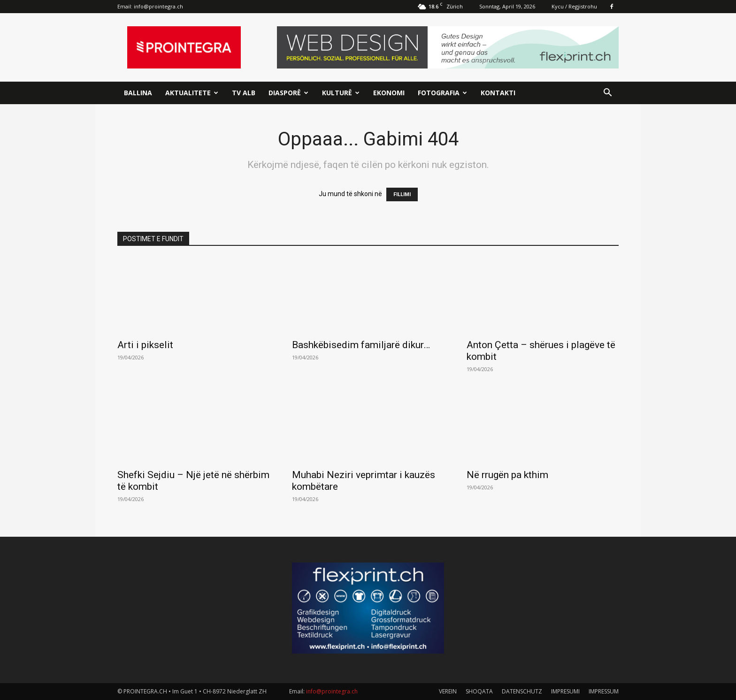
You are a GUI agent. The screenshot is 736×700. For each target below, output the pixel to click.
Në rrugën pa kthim (507, 475)
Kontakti (498, 93)
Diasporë (288, 93)
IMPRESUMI (565, 691)
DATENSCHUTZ (522, 691)
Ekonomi (389, 93)
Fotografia (442, 93)
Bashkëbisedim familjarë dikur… (361, 345)
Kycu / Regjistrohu (574, 6)
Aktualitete (192, 93)
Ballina (138, 93)
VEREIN (448, 691)
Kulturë (341, 93)
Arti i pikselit (145, 345)
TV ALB (244, 93)
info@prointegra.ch (158, 6)
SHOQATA (479, 691)
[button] (607, 94)
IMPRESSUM (604, 691)
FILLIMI (402, 194)
